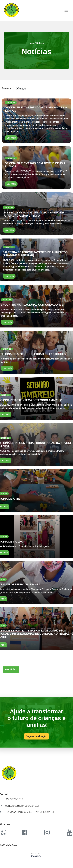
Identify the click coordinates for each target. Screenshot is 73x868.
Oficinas (21, 89)
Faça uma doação (36, 736)
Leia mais (11, 138)
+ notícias (11, 669)
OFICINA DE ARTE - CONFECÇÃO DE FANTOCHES (33, 354)
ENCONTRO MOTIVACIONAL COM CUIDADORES (32, 305)
